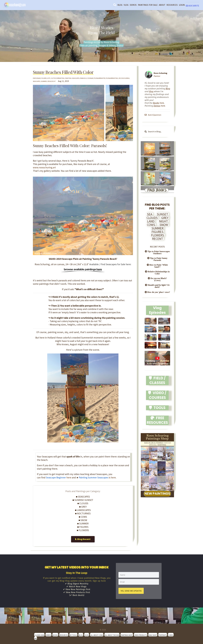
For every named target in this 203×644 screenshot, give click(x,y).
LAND (151, 221)
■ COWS (83, 517)
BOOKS (55, 635)
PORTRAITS (163, 635)
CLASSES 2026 (39, 635)
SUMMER (157, 228)
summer (44, 81)
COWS (151, 225)
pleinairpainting (112, 78)
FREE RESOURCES (157, 420)
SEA (150, 214)
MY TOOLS (73, 635)
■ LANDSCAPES (83, 510)
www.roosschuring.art (44, 167)
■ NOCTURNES (83, 513)
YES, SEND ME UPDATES (132, 590)
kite (49, 78)
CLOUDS (152, 218)
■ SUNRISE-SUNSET (83, 500)
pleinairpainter (100, 78)
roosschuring (124, 78)
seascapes (37, 81)
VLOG (126, 5)
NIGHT (164, 221)
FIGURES (157, 232)
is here (102, 477)
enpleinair (37, 78)
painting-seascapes (72, 78)
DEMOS (133, 5)
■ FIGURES (83, 527)
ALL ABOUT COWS (97, 635)
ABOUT (162, 5)
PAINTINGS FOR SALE (148, 5)
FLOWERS (158, 235)
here (59, 477)
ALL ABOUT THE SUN (112, 635)
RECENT (158, 239)
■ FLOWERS (83, 530)
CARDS (171, 635)
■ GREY (83, 507)
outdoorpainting (58, 78)
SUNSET (162, 214)
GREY (165, 218)
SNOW (164, 225)
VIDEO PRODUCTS (141, 635)
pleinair (90, 78)
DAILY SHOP (153, 635)
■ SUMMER (83, 524)
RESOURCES (172, 5)
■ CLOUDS (83, 503)
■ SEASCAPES (83, 497)
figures (44, 78)
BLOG (120, 5)
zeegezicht (51, 81)
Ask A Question (153, 115)
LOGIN (182, 5)
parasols (84, 78)
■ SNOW (83, 520)
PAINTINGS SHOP (127, 635)
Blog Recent (83, 539)
